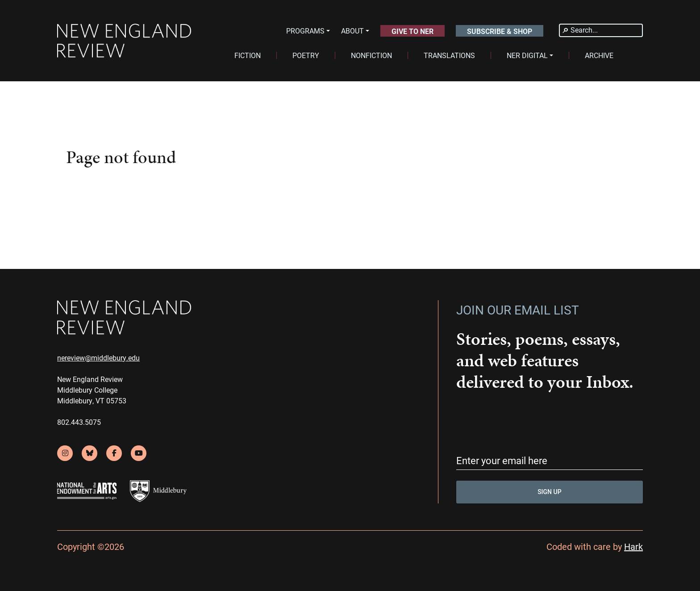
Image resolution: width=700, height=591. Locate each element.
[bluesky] (90, 453)
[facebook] (114, 453)
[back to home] (124, 41)
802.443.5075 (79, 422)
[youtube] (139, 453)
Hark (633, 546)
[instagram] (65, 453)
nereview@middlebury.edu (98, 358)
